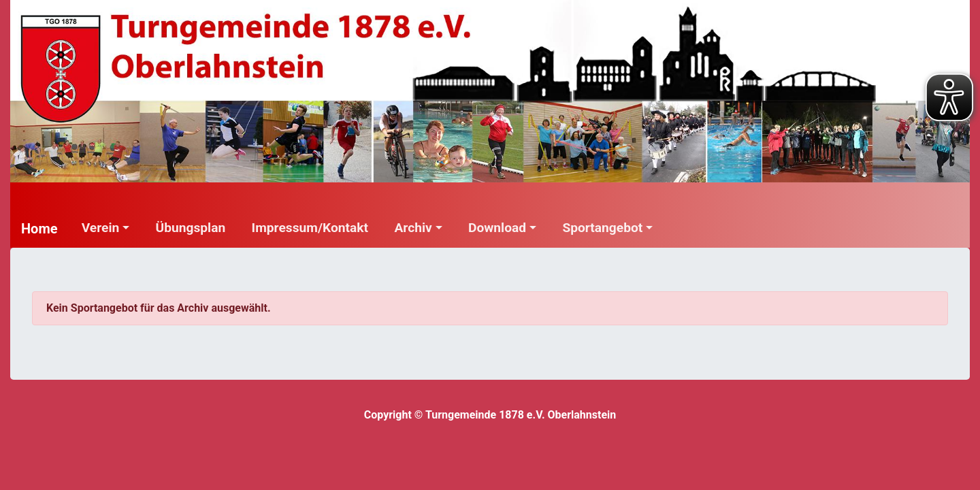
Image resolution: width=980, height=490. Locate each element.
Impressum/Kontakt (310, 228)
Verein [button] (101, 228)
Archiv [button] (413, 228)
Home (39, 229)
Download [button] (497, 228)
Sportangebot (602, 228)
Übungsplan (191, 228)
